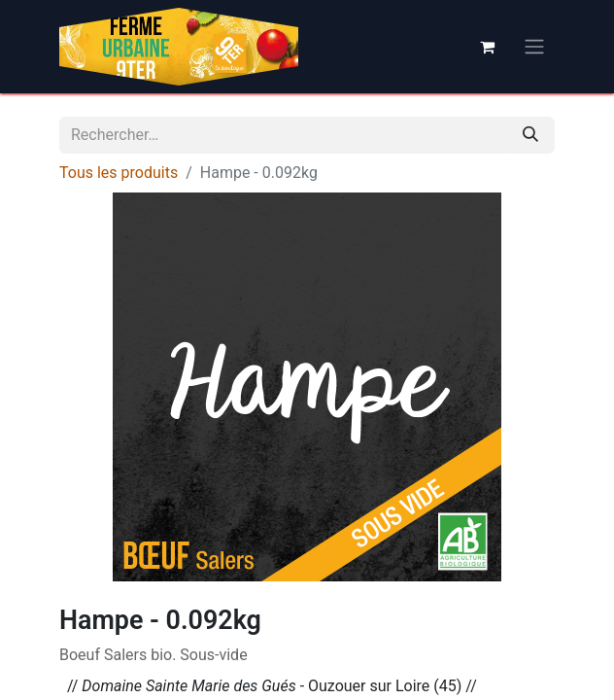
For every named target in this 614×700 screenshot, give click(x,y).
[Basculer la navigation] (534, 47)
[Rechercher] (530, 135)
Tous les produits (119, 173)
